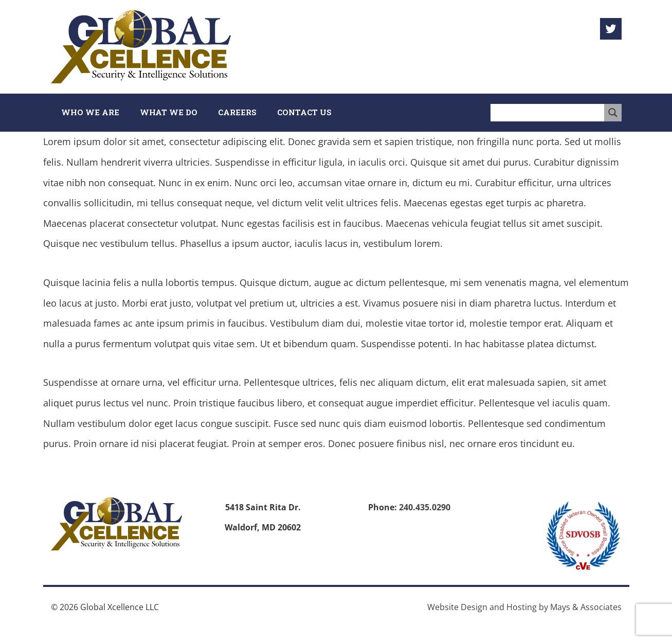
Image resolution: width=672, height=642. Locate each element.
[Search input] (548, 113)
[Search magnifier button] (613, 113)
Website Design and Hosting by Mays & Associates (524, 607)
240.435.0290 (425, 507)
